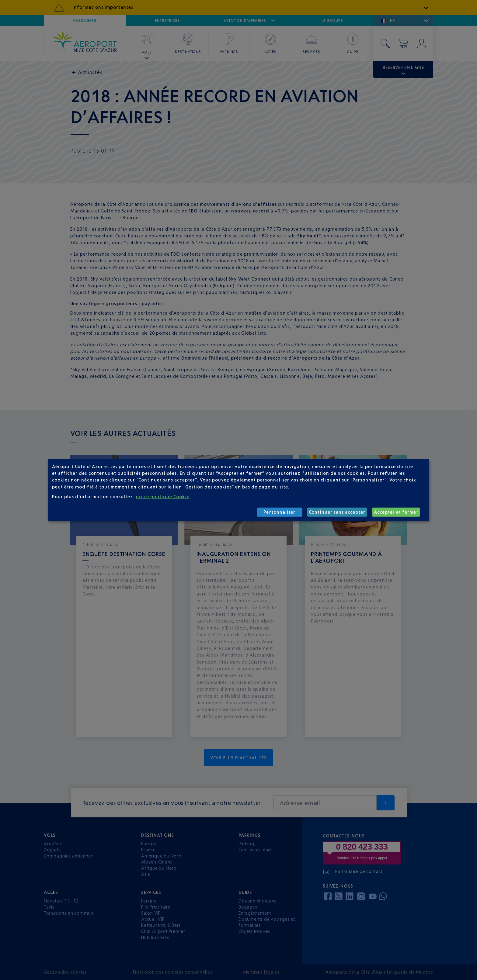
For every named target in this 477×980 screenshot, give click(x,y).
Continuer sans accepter (337, 512)
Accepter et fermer (396, 512)
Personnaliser (279, 512)
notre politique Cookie (163, 497)
